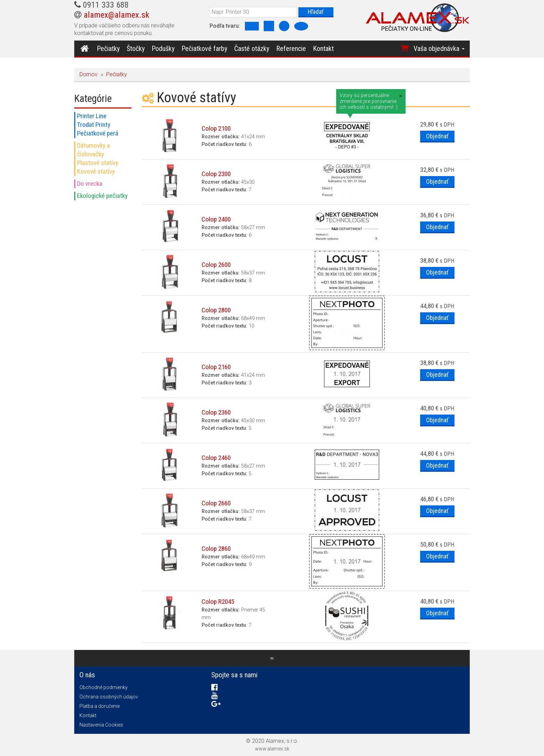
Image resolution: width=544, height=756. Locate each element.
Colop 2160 (216, 367)
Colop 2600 (216, 265)
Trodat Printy (94, 125)
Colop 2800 (216, 310)
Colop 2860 (216, 549)
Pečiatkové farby (203, 49)
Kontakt (322, 49)
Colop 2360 (216, 412)
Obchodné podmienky (104, 687)
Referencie (290, 49)
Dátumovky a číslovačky (93, 150)
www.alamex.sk (272, 749)
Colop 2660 (216, 503)
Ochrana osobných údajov (109, 697)
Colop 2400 (216, 219)
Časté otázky (251, 49)
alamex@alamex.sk (116, 15)
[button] (420, 49)
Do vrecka (90, 184)
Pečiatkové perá (98, 133)
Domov (88, 74)
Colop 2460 (216, 458)
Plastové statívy (98, 163)
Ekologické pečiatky (102, 196)
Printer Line (92, 116)
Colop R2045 (218, 602)
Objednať (437, 136)
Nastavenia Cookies (101, 725)
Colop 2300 (216, 174)
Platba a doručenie (100, 706)
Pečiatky (107, 49)
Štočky (135, 49)
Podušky (162, 49)
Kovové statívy (96, 171)
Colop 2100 (216, 128)
